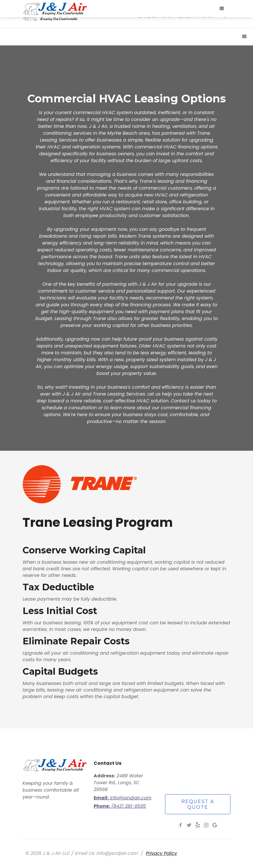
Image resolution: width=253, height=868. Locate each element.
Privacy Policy (161, 853)
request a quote (198, 804)
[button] (244, 37)
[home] (115, 9)
